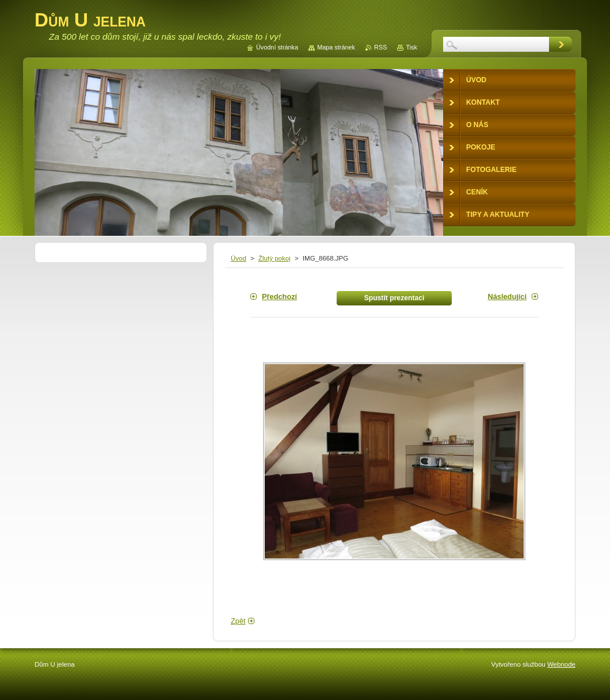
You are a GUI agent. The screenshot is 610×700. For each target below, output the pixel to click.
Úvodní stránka (277, 47)
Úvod (239, 258)
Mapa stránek (336, 47)
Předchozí (279, 297)
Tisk (411, 47)
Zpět (238, 621)
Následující (507, 297)
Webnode (561, 664)
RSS (380, 47)
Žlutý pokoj (274, 258)
